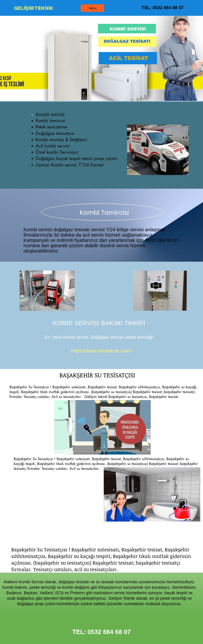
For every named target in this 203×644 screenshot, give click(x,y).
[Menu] (93, 8)
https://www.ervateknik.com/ (101, 351)
